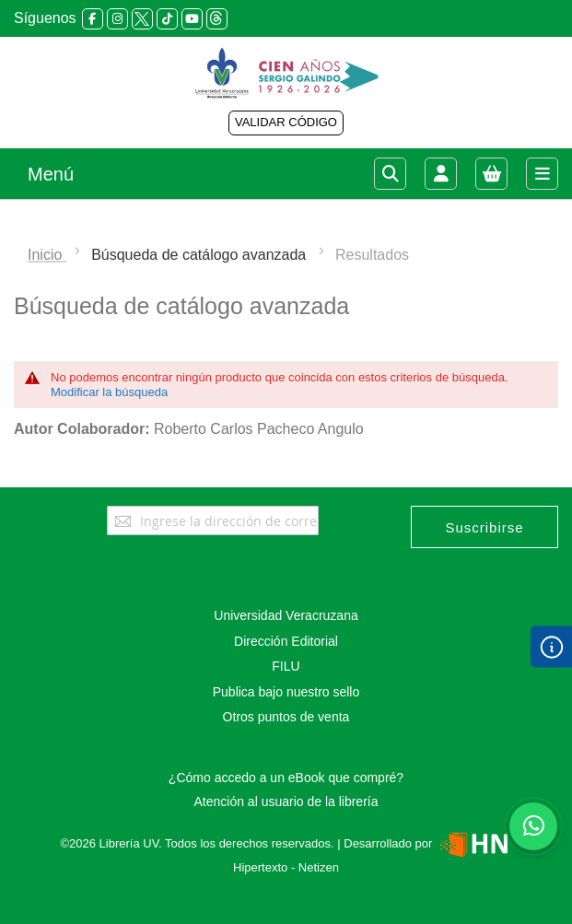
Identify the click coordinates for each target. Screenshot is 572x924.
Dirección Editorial (286, 641)
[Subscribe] (484, 527)
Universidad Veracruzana (286, 615)
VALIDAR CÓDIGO (286, 122)
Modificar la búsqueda (109, 392)
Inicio (47, 255)
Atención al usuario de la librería (286, 801)
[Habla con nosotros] (533, 826)
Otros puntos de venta (286, 717)
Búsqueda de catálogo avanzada (201, 255)
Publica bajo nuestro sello (286, 692)
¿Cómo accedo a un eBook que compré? (286, 778)
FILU (286, 666)
